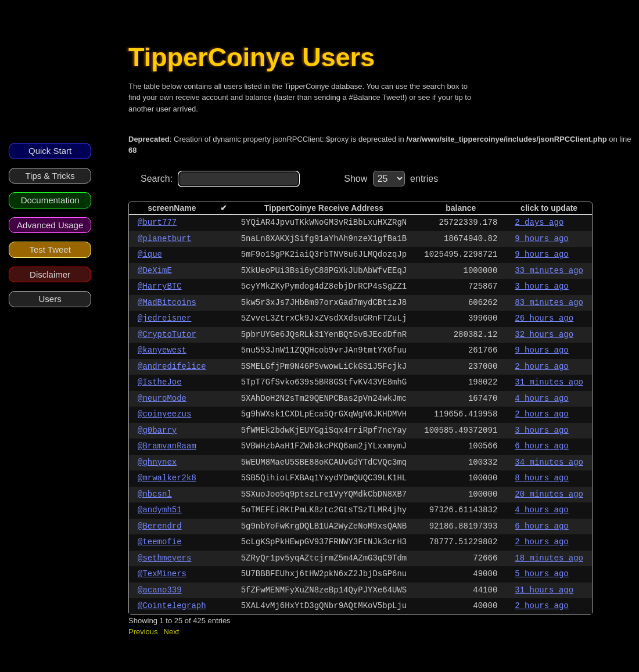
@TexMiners (162, 574)
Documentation (50, 200)
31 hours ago (544, 590)
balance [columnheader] (461, 208)
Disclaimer (50, 274)
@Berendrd (160, 526)
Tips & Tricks (50, 176)
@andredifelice (172, 366)
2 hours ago (541, 366)
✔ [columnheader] (224, 208)
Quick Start (50, 151)
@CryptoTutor (167, 335)
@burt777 (157, 222)
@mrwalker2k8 (167, 478)
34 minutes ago (549, 462)
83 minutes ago (549, 303)
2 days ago (539, 222)
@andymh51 (160, 510)
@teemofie (160, 542)
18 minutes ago (549, 558)
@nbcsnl (155, 494)
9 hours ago (541, 239)
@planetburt (164, 239)
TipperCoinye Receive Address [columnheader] (324, 208)
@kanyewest (162, 350)
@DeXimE (155, 271)
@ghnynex (157, 462)
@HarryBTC (160, 286)
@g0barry (157, 430)
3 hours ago (541, 286)
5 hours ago (541, 574)
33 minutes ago (549, 271)
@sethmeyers (164, 558)
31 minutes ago (549, 382)
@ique (150, 254)
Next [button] (172, 632)
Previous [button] (143, 632)
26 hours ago (544, 318)
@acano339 (160, 590)
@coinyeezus (164, 414)
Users (50, 299)
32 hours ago (544, 335)
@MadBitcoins (167, 303)
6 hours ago (541, 446)
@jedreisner (164, 318)
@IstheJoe (160, 382)
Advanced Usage (50, 225)
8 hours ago (541, 478)
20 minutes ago (549, 494)
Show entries (391, 179)
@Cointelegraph (172, 606)
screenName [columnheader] (172, 208)
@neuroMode (162, 398)
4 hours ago (541, 398)
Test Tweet (50, 249)
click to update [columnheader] (549, 208)
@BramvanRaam (167, 446)
